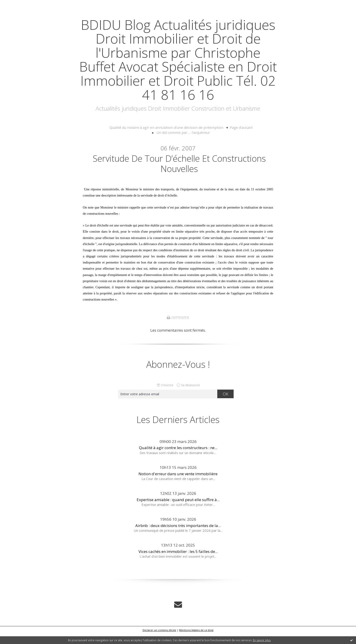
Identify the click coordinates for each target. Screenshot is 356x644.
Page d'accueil (208, 142)
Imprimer (178, 328)
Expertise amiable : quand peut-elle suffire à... (178, 510)
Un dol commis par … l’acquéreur (250, 142)
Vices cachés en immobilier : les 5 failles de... (178, 562)
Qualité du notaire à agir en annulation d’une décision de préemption (139, 142)
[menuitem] (141, 142)
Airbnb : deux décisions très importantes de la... (178, 536)
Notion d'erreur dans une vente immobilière (178, 484)
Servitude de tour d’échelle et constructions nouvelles (179, 173)
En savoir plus (262, 640)
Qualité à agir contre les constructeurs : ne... (178, 458)
